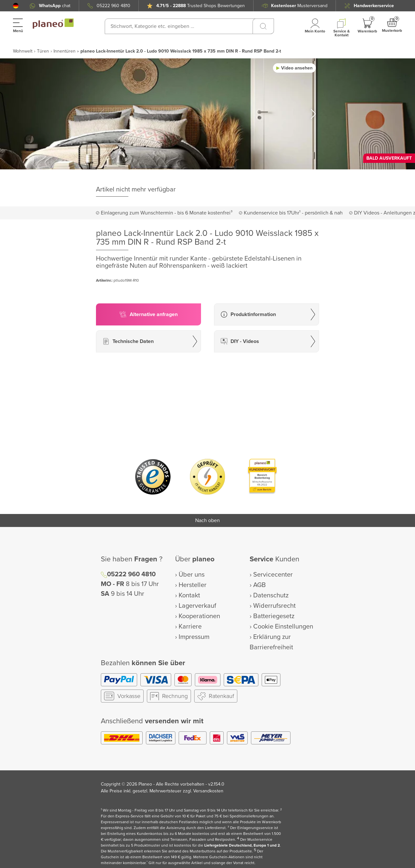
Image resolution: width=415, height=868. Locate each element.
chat (55, 6)
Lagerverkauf (197, 606)
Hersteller (193, 585)
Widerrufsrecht (274, 606)
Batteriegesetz (274, 616)
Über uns (192, 575)
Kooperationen (199, 616)
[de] (16, 6)
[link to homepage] (53, 24)
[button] (16, 6)
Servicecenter (273, 575)
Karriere (190, 627)
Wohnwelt (23, 51)
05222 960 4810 (113, 6)
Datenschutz (271, 595)
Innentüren (65, 51)
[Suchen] (263, 26)
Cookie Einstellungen (283, 627)
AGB (260, 585)
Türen (43, 51)
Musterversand (299, 6)
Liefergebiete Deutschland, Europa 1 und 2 (242, 845)
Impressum (194, 637)
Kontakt (189, 595)
